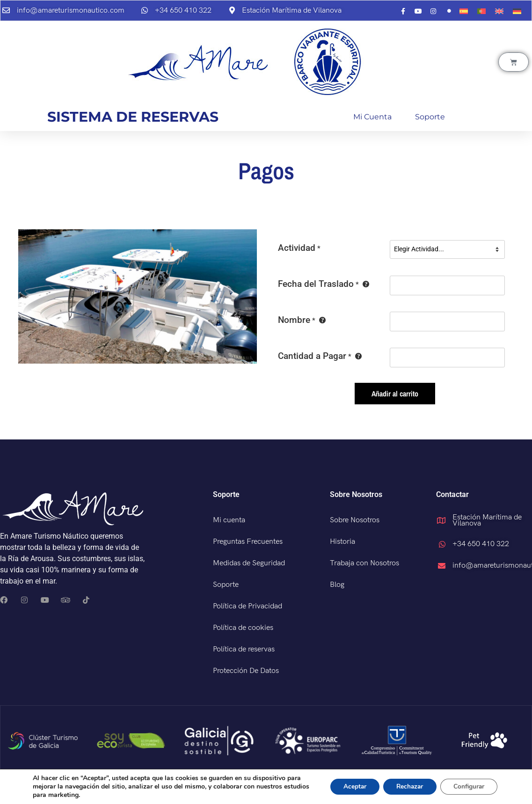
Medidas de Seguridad (249, 563)
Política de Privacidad (248, 606)
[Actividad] (447, 249)
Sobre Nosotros (355, 520)
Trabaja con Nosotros (364, 563)
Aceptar (348, 786)
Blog (337, 585)
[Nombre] (447, 322)
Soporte (430, 117)
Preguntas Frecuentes (248, 542)
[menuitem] (464, 11)
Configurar (467, 786)
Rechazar (406, 786)
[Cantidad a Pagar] (447, 358)
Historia (343, 542)
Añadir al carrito (395, 394)
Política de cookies (243, 628)
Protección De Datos (246, 671)
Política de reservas (244, 649)
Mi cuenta (372, 117)
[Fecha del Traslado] (447, 285)
